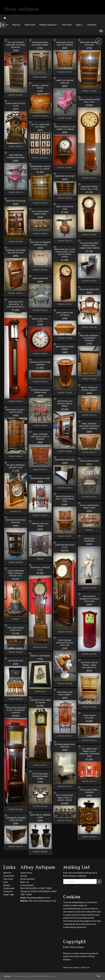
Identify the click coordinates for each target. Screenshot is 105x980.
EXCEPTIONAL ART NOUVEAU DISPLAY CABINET (65, 404)
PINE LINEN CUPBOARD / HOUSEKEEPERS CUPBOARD (89, 338)
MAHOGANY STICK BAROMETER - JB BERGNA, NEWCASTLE (16, 304)
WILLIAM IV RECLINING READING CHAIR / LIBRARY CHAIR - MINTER (89, 246)
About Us (16, 25)
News (6, 25)
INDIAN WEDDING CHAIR (40, 478)
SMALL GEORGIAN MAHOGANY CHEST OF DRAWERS (40, 437)
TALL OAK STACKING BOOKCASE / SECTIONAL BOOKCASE (16, 45)
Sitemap (7, 976)
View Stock (67, 25)
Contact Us (92, 25)
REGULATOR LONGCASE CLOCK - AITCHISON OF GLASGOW (16, 710)
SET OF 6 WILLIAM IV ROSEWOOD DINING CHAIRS (40, 776)
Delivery (7, 885)
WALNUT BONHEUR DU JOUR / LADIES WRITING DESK (65, 499)
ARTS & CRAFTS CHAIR (89, 461)
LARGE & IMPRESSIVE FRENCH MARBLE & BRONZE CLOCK (16, 573)
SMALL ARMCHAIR (40, 278)
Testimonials (9, 888)
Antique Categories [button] (49, 25)
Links (5, 882)
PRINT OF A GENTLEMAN (40, 656)
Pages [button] (79, 25)
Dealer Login (9, 895)
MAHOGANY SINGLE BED (65, 460)
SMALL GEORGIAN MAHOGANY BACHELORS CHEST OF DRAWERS (89, 426)
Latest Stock (30, 25)
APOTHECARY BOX (16, 661)
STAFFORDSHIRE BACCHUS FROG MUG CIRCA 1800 (65, 643)
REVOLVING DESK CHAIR (89, 289)
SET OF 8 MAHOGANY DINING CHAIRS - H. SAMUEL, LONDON (65, 798)
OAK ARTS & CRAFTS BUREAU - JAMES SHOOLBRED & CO (89, 665)
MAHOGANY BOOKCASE (65, 176)
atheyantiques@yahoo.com (38, 898)
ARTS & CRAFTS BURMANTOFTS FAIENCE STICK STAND (89, 599)
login (99, 976)
